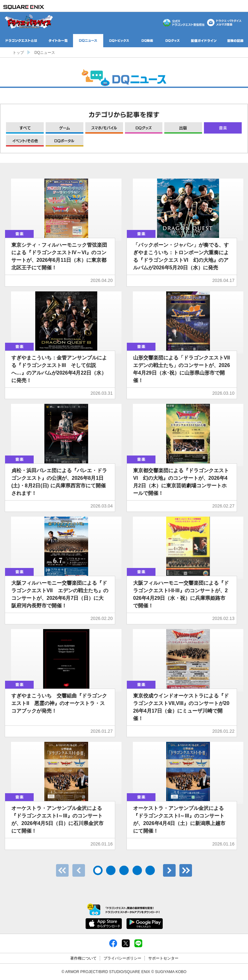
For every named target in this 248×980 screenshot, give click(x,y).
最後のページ (186, 870)
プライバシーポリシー (122, 958)
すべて (25, 128)
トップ (18, 53)
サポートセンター (163, 958)
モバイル (104, 128)
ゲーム (65, 128)
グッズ (144, 128)
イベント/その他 (25, 141)
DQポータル (65, 141)
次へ (169, 870)
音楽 (223, 128)
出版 (183, 128)
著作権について (83, 958)
